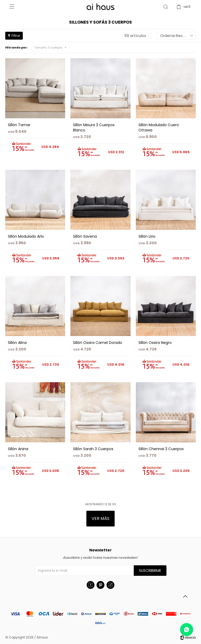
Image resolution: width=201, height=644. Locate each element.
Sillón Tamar (19, 125)
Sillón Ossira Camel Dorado (98, 343)
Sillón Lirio (147, 236)
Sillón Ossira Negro (155, 343)
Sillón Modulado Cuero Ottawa (159, 127)
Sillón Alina (17, 343)
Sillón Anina (18, 449)
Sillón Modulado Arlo (26, 236)
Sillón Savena (85, 236)
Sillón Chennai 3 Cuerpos (161, 449)
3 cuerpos (48, 47)
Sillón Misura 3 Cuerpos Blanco (94, 127)
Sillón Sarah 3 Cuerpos (93, 449)
